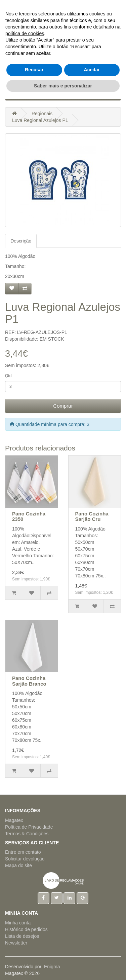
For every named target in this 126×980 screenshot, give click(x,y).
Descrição (21, 241)
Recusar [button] (34, 951)
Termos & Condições (27, 834)
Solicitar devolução (25, 859)
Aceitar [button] (92, 951)
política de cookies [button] (25, 914)
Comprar (63, 406)
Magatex (14, 820)
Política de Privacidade (29, 827)
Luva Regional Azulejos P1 (40, 120)
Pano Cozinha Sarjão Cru (92, 516)
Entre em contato (23, 852)
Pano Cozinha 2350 (29, 516)
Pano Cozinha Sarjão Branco (29, 681)
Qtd (8, 376)
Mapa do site (18, 865)
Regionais (42, 114)
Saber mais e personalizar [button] (63, 966)
